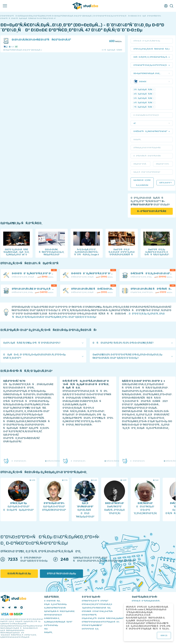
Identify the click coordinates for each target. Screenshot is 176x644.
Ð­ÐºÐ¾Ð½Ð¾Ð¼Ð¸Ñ (54, 615)
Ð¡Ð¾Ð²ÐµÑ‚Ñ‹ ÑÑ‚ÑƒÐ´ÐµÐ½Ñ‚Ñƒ (59, 611)
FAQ (46, 629)
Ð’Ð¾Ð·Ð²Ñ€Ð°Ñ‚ (89, 615)
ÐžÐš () (164, 635)
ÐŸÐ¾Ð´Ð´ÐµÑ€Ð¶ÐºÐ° (92, 625)
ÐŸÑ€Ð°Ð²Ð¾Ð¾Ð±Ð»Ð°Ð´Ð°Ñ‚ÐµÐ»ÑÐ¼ (101, 622)
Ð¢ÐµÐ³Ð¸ (48, 632)
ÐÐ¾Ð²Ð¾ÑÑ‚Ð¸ (52, 601)
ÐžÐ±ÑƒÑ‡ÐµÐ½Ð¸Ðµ (19, 574)
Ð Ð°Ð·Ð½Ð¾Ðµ (51, 625)
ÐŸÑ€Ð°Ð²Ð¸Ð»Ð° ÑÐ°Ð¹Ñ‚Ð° (95, 601)
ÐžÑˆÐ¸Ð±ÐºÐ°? (166, 183)
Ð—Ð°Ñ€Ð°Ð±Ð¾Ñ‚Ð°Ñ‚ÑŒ (152, 211)
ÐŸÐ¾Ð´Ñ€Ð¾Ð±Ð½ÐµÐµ (61, 574)
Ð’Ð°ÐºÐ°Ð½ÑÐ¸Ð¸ (90, 629)
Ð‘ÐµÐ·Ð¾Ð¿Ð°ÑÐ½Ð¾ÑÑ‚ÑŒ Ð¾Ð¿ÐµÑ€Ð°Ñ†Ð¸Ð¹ (106, 618)
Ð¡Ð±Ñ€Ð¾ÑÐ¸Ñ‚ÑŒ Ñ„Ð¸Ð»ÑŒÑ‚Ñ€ (142, 183)
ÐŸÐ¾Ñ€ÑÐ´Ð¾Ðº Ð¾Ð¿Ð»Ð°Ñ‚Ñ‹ (97, 611)
